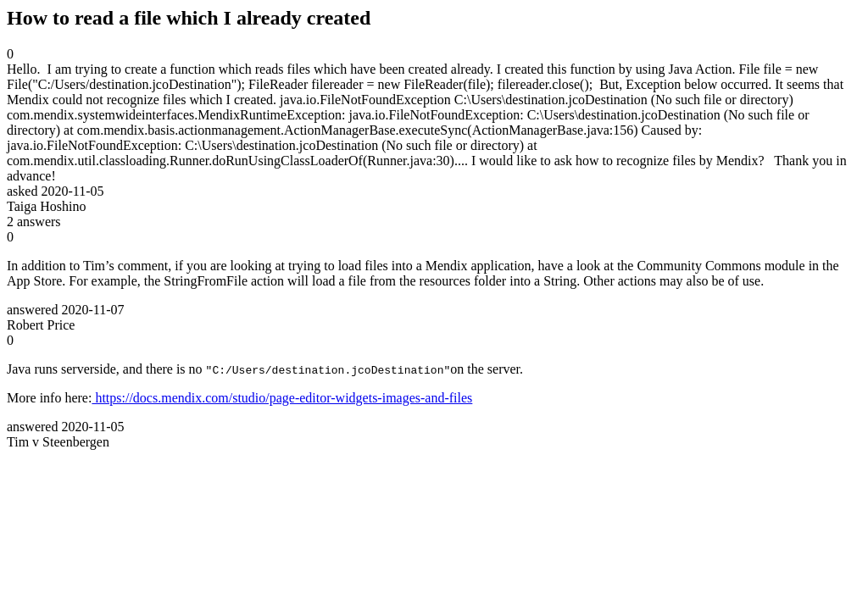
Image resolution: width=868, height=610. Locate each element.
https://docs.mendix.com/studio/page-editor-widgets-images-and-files (282, 398)
